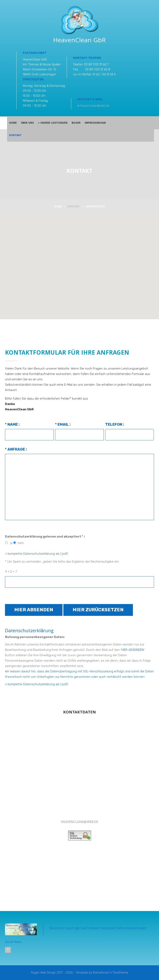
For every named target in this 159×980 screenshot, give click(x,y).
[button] (79, 264)
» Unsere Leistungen (53, 123)
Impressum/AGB (95, 123)
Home (13, 123)
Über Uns (27, 123)
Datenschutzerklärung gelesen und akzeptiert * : (45, 537)
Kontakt (15, 136)
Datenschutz (95, 207)
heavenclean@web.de (95, 106)
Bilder (76, 123)
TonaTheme (120, 973)
